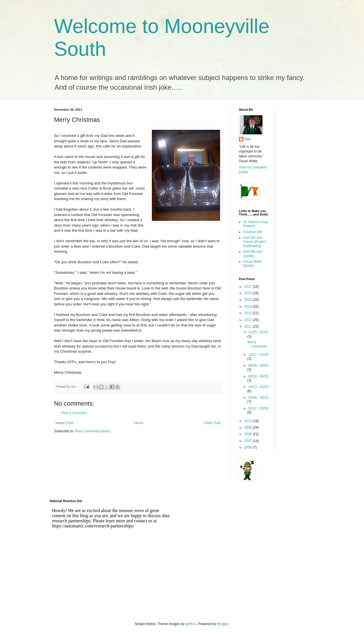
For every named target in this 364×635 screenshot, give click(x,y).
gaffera (191, 624)
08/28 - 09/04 (258, 365)
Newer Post (64, 423)
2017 (249, 287)
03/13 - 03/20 (258, 387)
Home (139, 423)
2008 (249, 434)
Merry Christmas (257, 344)
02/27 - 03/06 (258, 408)
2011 (249, 326)
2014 (249, 307)
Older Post (212, 423)
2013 (249, 313)
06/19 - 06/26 (258, 376)
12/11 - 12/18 (258, 355)
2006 (249, 447)
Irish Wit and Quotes (253, 254)
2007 (249, 441)
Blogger (223, 624)
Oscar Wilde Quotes (252, 264)
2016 (249, 293)
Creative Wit (252, 232)
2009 (249, 428)
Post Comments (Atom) (93, 431)
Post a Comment (74, 413)
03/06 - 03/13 (258, 398)
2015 (249, 300)
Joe (248, 139)
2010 (249, 421)
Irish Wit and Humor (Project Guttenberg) (255, 242)
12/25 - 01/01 (258, 332)
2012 (249, 320)
